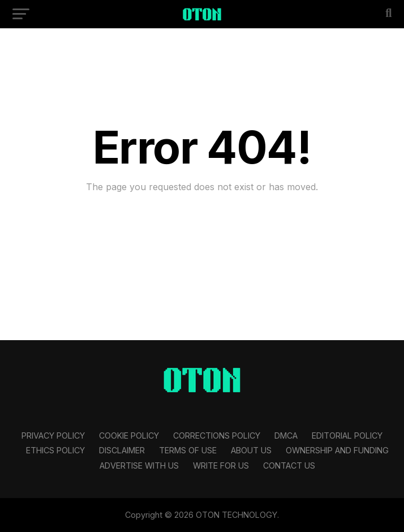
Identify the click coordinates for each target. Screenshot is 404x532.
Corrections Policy (217, 436)
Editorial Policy (347, 436)
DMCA (286, 436)
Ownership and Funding (337, 450)
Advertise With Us (139, 466)
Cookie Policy (129, 436)
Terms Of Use (188, 450)
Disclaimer (122, 450)
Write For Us (221, 466)
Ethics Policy (55, 450)
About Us (251, 450)
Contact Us (289, 466)
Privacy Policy (53, 436)
